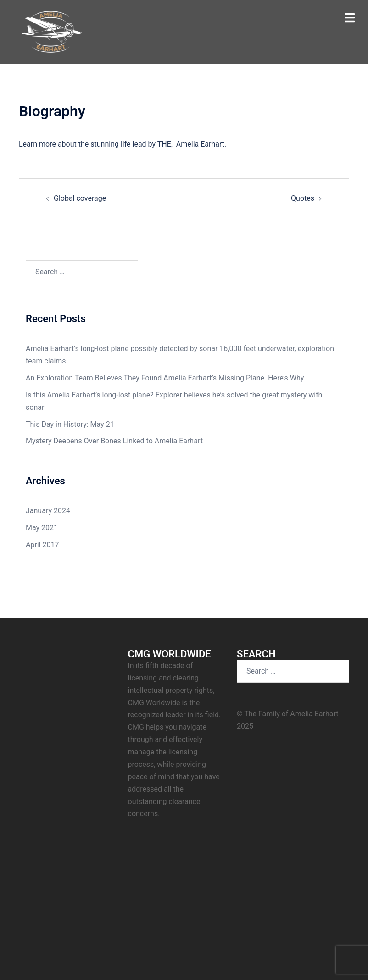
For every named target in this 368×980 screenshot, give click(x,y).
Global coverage (80, 198)
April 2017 (42, 545)
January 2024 (48, 511)
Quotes (303, 198)
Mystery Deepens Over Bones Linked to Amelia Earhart (114, 441)
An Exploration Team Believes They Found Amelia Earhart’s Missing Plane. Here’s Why (165, 378)
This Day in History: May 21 (70, 424)
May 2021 (42, 528)
